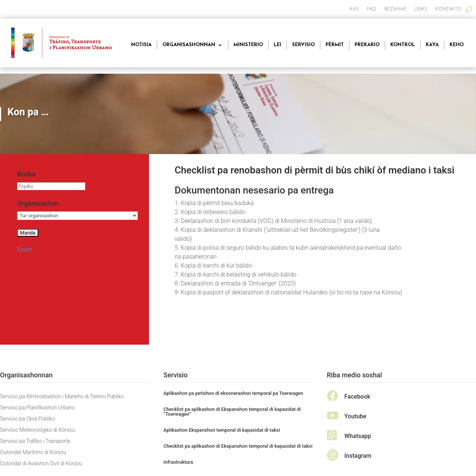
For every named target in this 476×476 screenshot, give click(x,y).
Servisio (303, 45)
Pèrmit (335, 45)
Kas (354, 9)
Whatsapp (358, 436)
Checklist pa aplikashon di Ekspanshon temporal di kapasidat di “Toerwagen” (232, 412)
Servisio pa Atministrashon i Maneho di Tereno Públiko (62, 397)
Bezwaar (395, 9)
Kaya (432, 45)
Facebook (358, 397)
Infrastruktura (178, 462)
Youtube (356, 416)
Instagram (358, 456)
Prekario (367, 45)
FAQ (372, 9)
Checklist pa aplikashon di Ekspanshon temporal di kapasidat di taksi (238, 446)
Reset (25, 250)
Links (421, 9)
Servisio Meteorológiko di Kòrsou (37, 430)
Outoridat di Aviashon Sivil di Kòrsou (41, 464)
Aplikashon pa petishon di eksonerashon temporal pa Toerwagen (233, 393)
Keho (457, 45)
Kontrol (403, 45)
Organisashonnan (189, 45)
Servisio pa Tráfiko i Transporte (35, 441)
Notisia (141, 45)
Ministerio (248, 45)
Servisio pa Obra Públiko (28, 419)
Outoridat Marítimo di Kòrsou (33, 452)
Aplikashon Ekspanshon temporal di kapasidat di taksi (222, 430)
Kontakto (448, 9)
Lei (277, 45)
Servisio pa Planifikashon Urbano (37, 408)
